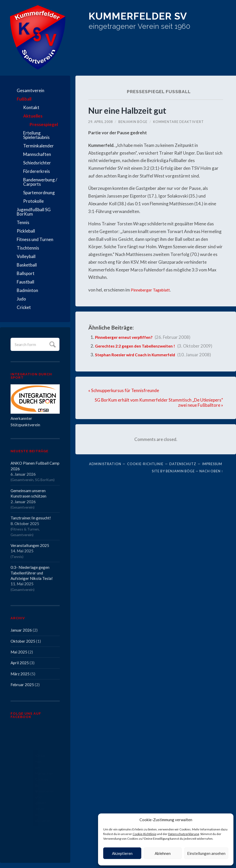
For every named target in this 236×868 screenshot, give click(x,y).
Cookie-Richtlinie (144, 834)
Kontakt (31, 107)
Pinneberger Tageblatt (153, 290)
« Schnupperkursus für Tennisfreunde (124, 390)
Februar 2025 (22, 685)
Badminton (27, 290)
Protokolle (33, 201)
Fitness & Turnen (25, 529)
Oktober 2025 (23, 641)
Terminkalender (38, 146)
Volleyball (26, 256)
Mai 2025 (19, 652)
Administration (105, 464)
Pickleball (26, 231)
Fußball (24, 99)
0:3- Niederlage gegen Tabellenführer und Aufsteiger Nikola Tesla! (32, 573)
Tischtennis (28, 248)
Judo (21, 299)
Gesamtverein (30, 90)
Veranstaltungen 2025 (30, 545)
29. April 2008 (101, 122)
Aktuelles (33, 116)
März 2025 (20, 674)
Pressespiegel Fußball (159, 91)
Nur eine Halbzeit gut (130, 110)
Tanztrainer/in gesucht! (31, 518)
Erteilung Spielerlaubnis (36, 135)
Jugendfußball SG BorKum (34, 212)
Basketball (27, 265)
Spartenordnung (39, 193)
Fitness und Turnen (35, 239)
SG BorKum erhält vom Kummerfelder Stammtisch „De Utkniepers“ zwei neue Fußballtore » (159, 402)
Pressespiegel (44, 124)
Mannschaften (37, 154)
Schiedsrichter (37, 163)
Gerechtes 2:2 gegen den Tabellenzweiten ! (139, 346)
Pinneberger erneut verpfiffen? (127, 337)
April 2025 (20, 663)
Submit (52, 344)
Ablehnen (163, 853)
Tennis (23, 222)
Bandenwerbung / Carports (40, 182)
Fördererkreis (37, 171)
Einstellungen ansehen (206, 853)
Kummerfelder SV (152, 18)
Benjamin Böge (133, 122)
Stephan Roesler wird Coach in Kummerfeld (139, 355)
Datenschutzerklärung (183, 834)
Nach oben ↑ (211, 471)
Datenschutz (183, 464)
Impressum (212, 464)
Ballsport (26, 273)
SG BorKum (44, 480)
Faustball (25, 282)
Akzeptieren (122, 853)
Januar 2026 (21, 630)
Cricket (24, 307)
